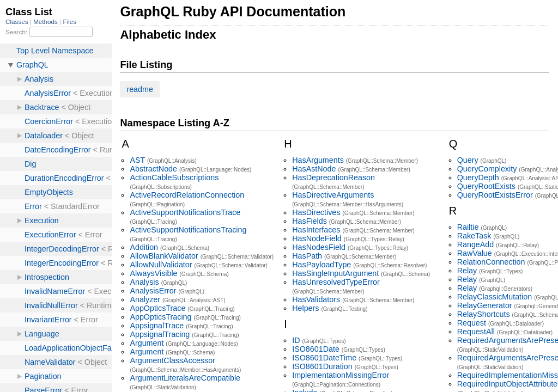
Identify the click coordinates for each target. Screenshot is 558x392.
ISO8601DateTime (324, 358)
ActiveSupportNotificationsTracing (188, 230)
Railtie (468, 227)
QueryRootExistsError (495, 195)
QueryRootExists (486, 186)
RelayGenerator (485, 305)
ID (296, 340)
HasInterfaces (316, 230)
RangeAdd (476, 244)
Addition (144, 247)
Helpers (305, 308)
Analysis (144, 282)
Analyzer (145, 299)
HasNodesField (319, 247)
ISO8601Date (316, 349)
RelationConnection (491, 262)
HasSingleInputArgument (335, 273)
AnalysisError (153, 291)
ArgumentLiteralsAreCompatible (185, 378)
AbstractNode (153, 169)
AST (137, 160)
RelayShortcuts (484, 314)
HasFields (310, 221)
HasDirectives (316, 212)
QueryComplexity (487, 169)
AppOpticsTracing (160, 317)
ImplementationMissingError (341, 375)
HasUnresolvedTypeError (336, 282)
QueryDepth (478, 177)
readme (139, 89)
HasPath (307, 256)
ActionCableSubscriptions (174, 177)
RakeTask (474, 236)
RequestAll (476, 332)
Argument (147, 343)
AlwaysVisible (153, 273)
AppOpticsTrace (157, 308)
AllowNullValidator (161, 265)
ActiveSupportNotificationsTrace (185, 212)
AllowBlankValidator (164, 256)
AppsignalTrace (157, 326)
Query (468, 160)
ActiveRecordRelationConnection (187, 195)
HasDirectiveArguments (333, 195)
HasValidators (316, 299)
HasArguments (318, 160)
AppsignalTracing (160, 334)
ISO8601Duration (322, 366)
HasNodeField (317, 238)
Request (472, 323)
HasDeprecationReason (333, 177)
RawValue (475, 253)
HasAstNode (314, 169)
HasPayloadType (322, 265)
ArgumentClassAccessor (172, 360)
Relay (467, 271)
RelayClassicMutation (495, 297)
